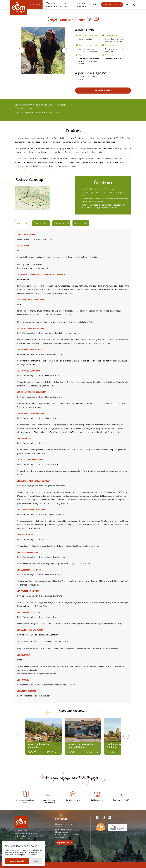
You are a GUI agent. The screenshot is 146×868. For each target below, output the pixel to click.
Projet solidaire (81, 223)
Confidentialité (61, 837)
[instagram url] (103, 817)
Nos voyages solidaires (65, 824)
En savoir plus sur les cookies (25, 855)
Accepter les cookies (17, 861)
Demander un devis (103, 90)
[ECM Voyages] (19, 8)
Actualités (59, 827)
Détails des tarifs (61, 223)
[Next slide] (65, 50)
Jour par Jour (22, 223)
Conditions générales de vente (68, 835)
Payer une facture (64, 843)
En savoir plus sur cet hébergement (33, 268)
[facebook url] (97, 817)
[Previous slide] (21, 50)
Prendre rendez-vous (112, 5)
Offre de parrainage (63, 829)
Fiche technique (41, 223)
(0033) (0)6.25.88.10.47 (24, 839)
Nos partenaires (62, 832)
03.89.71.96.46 (21, 836)
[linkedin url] (109, 817)
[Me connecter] (133, 5)
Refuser (36, 861)
